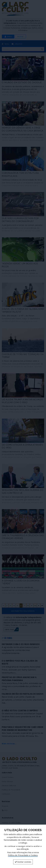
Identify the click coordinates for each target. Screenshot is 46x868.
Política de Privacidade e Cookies (23, 855)
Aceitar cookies (23, 862)
